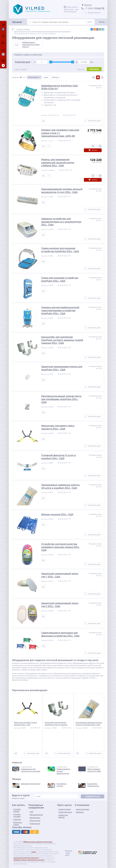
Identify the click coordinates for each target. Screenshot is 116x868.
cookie (34, 852)
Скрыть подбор (21, 69)
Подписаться (92, 796)
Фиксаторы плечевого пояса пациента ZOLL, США (25, 724)
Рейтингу (55, 77)
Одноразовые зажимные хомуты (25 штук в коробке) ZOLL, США (89, 724)
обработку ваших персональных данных (29, 860)
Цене (46, 77)
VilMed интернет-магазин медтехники (38, 842)
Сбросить (81, 69)
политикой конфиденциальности (26, 858)
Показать (94, 69)
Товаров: (15, 77)
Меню (102, 22)
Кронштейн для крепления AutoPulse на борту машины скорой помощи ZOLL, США (56, 725)
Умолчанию (33, 77)
